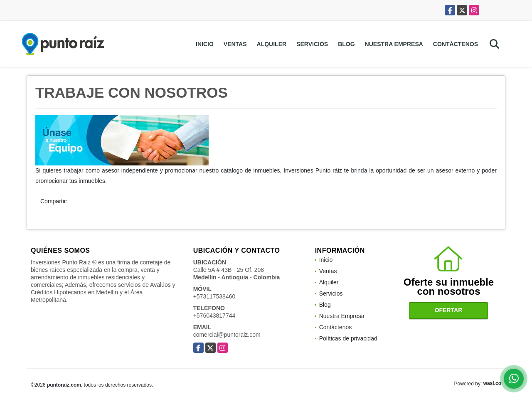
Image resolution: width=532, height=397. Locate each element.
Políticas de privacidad (348, 338)
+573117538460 (214, 296)
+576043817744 (214, 316)
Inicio (205, 44)
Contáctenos (456, 44)
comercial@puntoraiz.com (227, 335)
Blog (346, 44)
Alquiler (272, 44)
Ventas (235, 44)
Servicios (312, 44)
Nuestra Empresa (394, 44)
